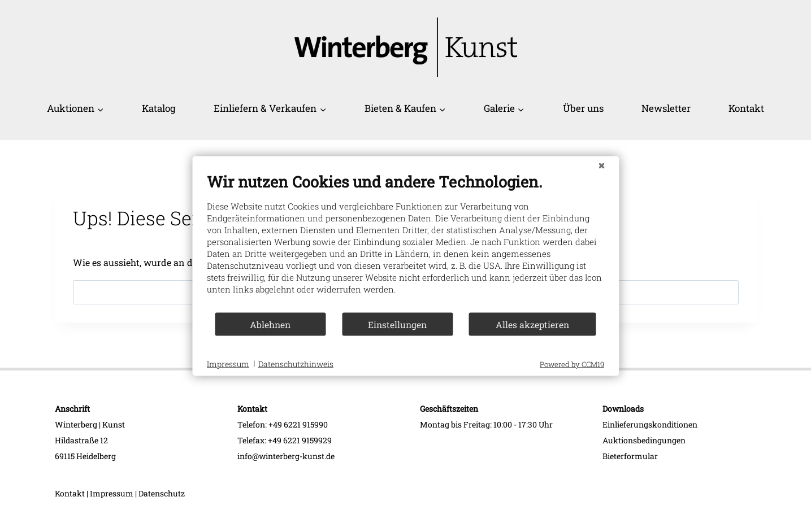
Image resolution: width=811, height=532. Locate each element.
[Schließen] (601, 165)
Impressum (112, 493)
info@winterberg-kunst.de (286, 456)
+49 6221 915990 (298, 424)
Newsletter (666, 108)
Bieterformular (630, 456)
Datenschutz (162, 493)
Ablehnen (270, 324)
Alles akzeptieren (532, 324)
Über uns (583, 108)
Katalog (159, 108)
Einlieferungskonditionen (650, 424)
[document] (406, 242)
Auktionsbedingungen (644, 440)
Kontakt (746, 108)
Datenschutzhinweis (296, 363)
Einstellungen (397, 324)
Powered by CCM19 (572, 364)
